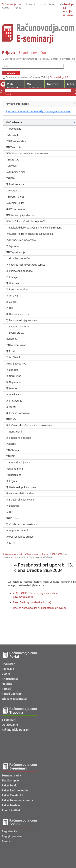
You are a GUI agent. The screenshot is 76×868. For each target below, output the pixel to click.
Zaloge (13, 302)
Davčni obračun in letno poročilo (28, 221)
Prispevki (15, 518)
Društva (15, 160)
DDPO (14, 339)
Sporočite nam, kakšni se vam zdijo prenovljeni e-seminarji (38, 111)
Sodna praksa (17, 333)
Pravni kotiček (11, 810)
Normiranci (15, 376)
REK (12, 456)
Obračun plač (18, 172)
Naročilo (52, 84)
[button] (74, 122)
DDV (13, 178)
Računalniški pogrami (16, 730)
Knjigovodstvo (18, 364)
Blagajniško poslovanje (22, 500)
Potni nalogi (17, 197)
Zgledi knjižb (17, 203)
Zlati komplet (13, 85)
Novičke (7, 684)
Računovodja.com (12, 4)
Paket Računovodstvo (16, 790)
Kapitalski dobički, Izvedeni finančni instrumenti (36, 228)
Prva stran (9, 664)
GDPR (12, 543)
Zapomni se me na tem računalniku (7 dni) (26, 77)
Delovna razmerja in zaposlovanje (29, 153)
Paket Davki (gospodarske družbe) (32, 602)
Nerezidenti (16, 432)
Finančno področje (19, 259)
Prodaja (13, 277)
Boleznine (16, 475)
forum (18, 8)
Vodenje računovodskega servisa (27, 265)
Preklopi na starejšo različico (68, 10)
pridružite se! (48, 4)
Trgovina (14, 246)
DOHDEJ (15, 444)
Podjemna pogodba (20, 438)
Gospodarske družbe (22, 537)
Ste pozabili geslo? (59, 77)
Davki (15, 135)
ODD (12, 512)
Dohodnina (17, 469)
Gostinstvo (15, 395)
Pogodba (15, 191)
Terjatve (14, 296)
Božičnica (14, 506)
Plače (13, 419)
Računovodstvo (19, 141)
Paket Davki (10, 785)
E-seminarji (9, 720)
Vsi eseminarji (34, 85)
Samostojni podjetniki (22, 215)
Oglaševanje (10, 725)
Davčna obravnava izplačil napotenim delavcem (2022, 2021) (32, 554)
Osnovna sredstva (19, 314)
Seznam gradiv (11, 775)
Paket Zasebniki (12, 795)
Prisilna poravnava (19, 413)
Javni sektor (16, 388)
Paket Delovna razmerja (17, 800)
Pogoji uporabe (12, 694)
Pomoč (6, 689)
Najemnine (15, 382)
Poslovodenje (17, 184)
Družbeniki (15, 357)
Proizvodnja (16, 401)
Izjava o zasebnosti (14, 699)
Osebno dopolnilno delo (22, 487)
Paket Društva (11, 805)
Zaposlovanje (18, 252)
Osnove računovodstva (23, 240)
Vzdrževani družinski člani (23, 524)
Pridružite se (10, 679)
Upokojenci (15, 129)
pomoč (6, 8)
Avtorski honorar (20, 327)
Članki (6, 674)
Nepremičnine (18, 345)
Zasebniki (16, 147)
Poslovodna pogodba (21, 271)
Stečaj (12, 407)
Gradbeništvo (17, 283)
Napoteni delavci (18, 531)
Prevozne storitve (19, 289)
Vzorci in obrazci (19, 209)
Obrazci (15, 450)
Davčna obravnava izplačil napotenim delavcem (39, 608)
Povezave (8, 669)
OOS (12, 308)
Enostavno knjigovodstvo (23, 320)
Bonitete (14, 370)
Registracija (9, 831)
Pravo (13, 166)
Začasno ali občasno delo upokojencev (30, 425)
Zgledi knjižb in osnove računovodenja (32, 234)
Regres (13, 481)
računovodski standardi (22, 493)
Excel (12, 351)
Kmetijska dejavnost (20, 463)
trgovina (31, 4)
